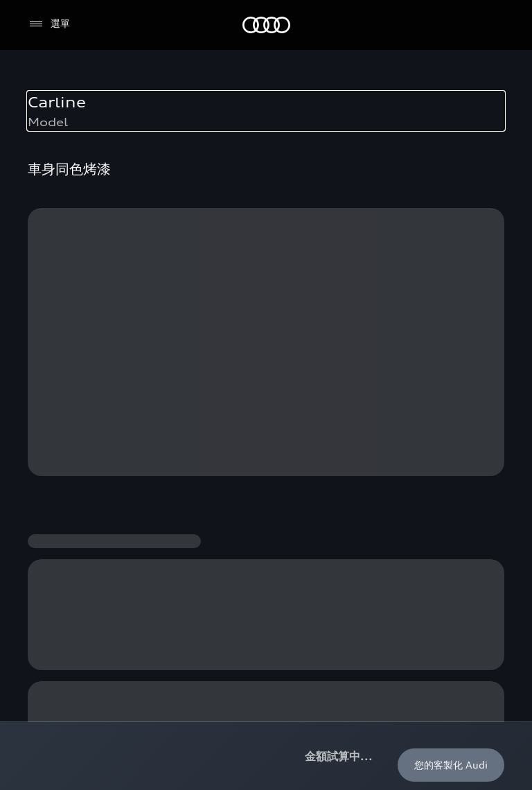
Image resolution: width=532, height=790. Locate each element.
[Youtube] (410, 634)
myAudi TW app (68, 460)
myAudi (370, 249)
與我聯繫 (49, 485)
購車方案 (210, 147)
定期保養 (371, 172)
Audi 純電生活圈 (389, 147)
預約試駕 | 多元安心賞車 (83, 383)
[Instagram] (371, 634)
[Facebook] (332, 634)
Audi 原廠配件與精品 (398, 198)
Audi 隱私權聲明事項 (168, 719)
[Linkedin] (449, 634)
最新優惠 (210, 172)
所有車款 (49, 147)
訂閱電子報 (54, 434)
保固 (362, 275)
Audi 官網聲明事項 (69, 719)
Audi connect (383, 223)
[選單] (49, 24)
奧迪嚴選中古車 (224, 223)
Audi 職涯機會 (62, 562)
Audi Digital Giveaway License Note (310, 719)
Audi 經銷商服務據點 (76, 409)
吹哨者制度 (54, 511)
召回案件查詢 (381, 300)
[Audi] (266, 25)
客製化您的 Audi (227, 198)
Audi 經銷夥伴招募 (71, 537)
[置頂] (482, 75)
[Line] (488, 634)
